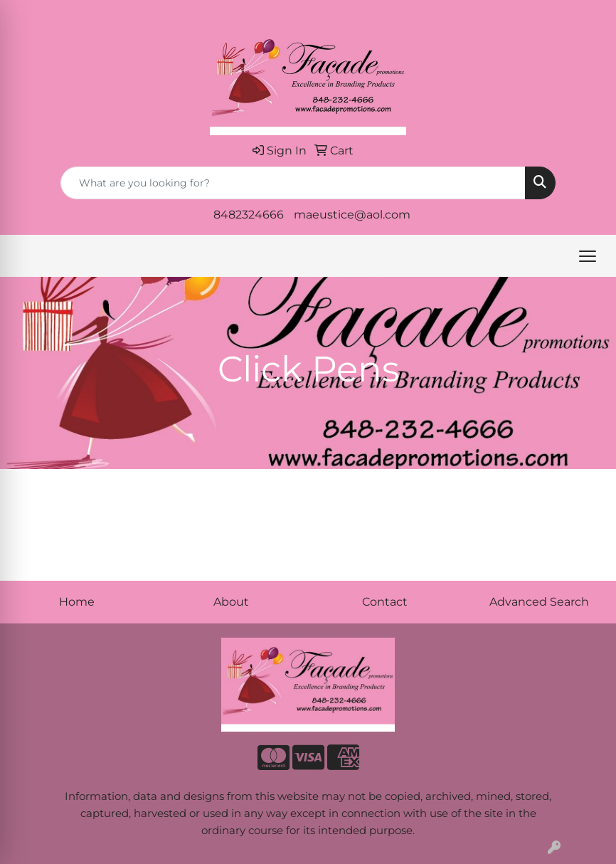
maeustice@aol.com (352, 215)
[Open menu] (588, 256)
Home (77, 602)
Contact (385, 602)
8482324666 (249, 215)
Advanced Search (539, 602)
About (231, 602)
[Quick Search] (293, 183)
